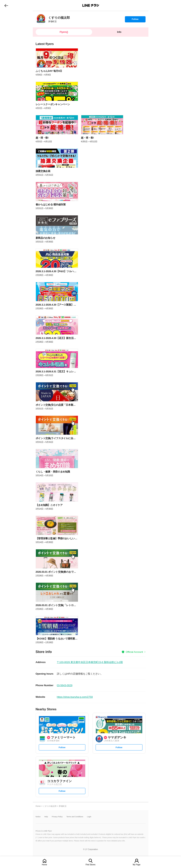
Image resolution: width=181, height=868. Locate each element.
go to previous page (6, 5)
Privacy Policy (57, 817)
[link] (41, 19)
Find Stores (90, 865)
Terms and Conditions (75, 817)
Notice (38, 817)
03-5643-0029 (65, 685)
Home (44, 865)
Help (46, 817)
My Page (137, 865)
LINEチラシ (91, 5)
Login (89, 817)
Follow (135, 20)
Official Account (134, 652)
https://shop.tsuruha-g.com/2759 (75, 697)
